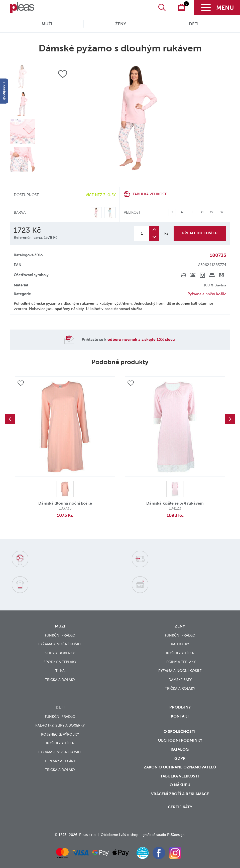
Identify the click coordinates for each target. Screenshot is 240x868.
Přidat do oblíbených (21, 383)
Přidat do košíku (200, 233)
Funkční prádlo (60, 635)
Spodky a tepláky (60, 662)
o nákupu (180, 785)
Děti (194, 24)
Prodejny (180, 707)
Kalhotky (180, 644)
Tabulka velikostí (150, 194)
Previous (10, 419)
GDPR (180, 758)
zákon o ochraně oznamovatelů (180, 767)
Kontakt (180, 716)
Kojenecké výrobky (60, 734)
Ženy (121, 24)
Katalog (180, 749)
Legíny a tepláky (180, 662)
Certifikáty (180, 807)
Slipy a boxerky (60, 653)
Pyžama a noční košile (207, 294)
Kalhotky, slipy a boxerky (60, 725)
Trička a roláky (60, 680)
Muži (47, 24)
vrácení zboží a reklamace (180, 794)
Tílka (60, 671)
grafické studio (154, 835)
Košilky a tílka (180, 653)
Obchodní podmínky (180, 740)
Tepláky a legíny (60, 761)
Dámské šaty (180, 680)
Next (230, 419)
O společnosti (180, 731)
